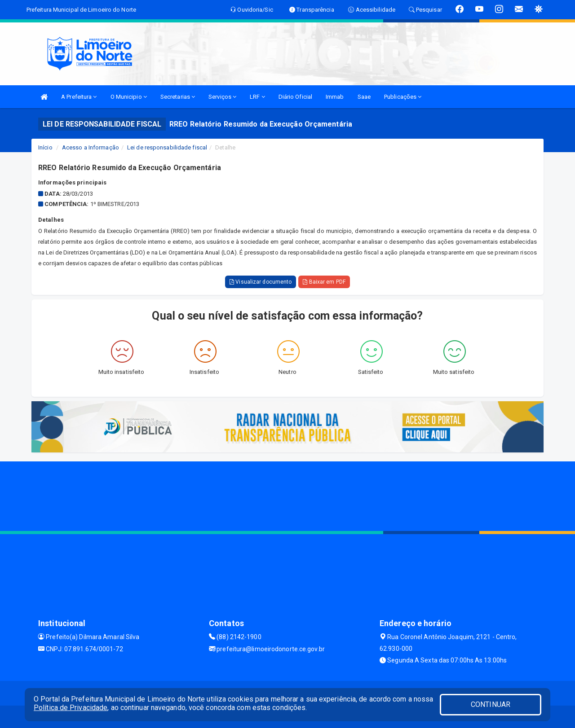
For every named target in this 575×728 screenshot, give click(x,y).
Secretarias (178, 97)
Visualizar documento (261, 282)
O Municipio (129, 97)
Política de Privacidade (71, 708)
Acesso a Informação (91, 147)
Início (45, 147)
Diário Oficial (295, 97)
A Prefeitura (79, 97)
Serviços (222, 97)
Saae (364, 97)
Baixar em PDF (324, 282)
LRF (257, 97)
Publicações (403, 97)
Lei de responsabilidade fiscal (167, 147)
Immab (335, 97)
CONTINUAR (491, 704)
